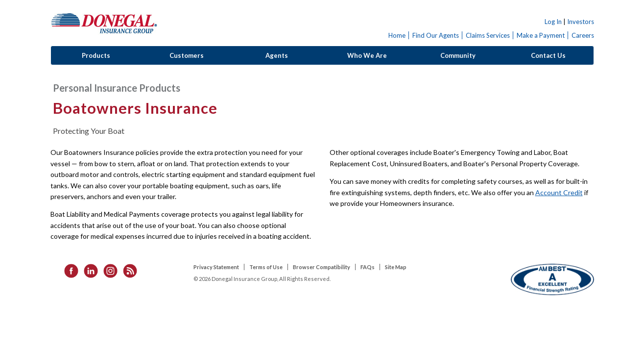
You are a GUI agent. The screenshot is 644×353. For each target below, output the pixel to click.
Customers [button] (187, 55)
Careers (583, 35)
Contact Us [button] (548, 55)
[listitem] (68, 270)
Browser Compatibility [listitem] (322, 267)
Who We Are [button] (367, 55)
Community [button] (458, 55)
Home (397, 35)
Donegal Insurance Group (104, 23)
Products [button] (96, 55)
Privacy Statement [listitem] (216, 267)
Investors (581, 22)
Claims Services (488, 35)
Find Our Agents (436, 35)
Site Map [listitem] (396, 267)
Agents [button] (277, 55)
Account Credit (559, 192)
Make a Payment (541, 35)
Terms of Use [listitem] (266, 267)
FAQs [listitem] (368, 267)
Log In (553, 22)
